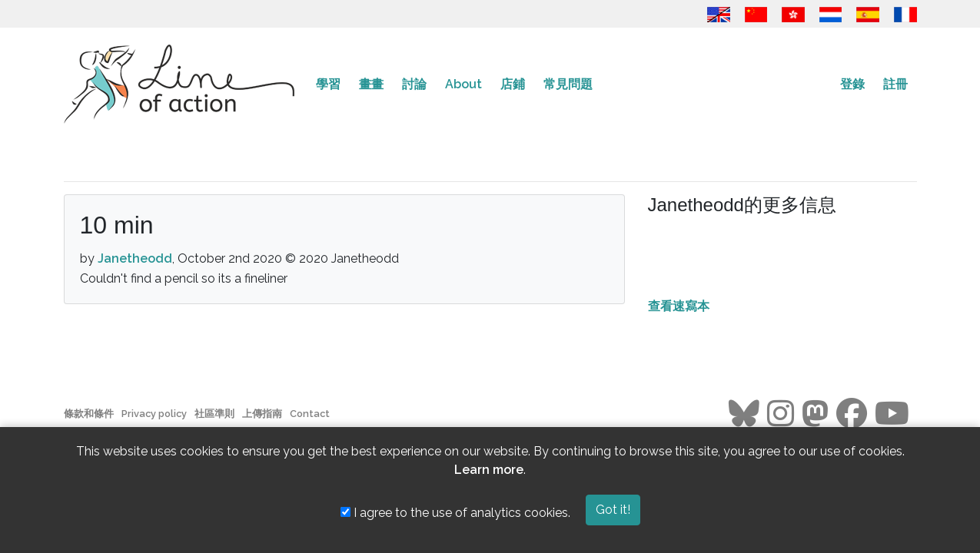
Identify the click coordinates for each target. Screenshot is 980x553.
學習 (328, 84)
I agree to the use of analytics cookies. (455, 513)
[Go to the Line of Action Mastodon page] (815, 414)
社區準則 (214, 414)
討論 (414, 84)
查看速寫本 (679, 306)
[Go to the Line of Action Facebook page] (852, 414)
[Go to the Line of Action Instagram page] (781, 414)
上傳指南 (262, 414)
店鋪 (513, 84)
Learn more (489, 470)
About (463, 84)
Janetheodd (135, 258)
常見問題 (568, 84)
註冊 (895, 84)
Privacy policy (154, 414)
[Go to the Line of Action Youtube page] (892, 414)
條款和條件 (89, 414)
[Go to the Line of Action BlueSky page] (744, 414)
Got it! (613, 510)
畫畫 (371, 84)
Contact (310, 414)
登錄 (852, 84)
